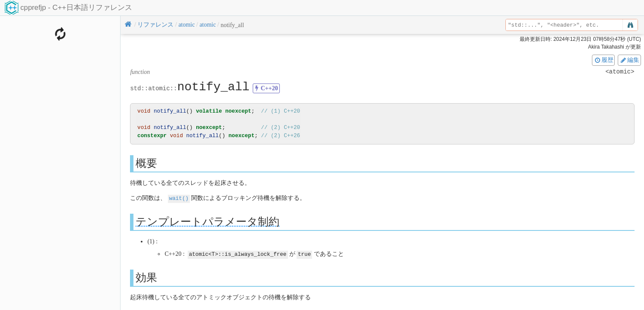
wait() (179, 198)
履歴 (604, 60)
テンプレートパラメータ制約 (207, 221)
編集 (629, 60)
